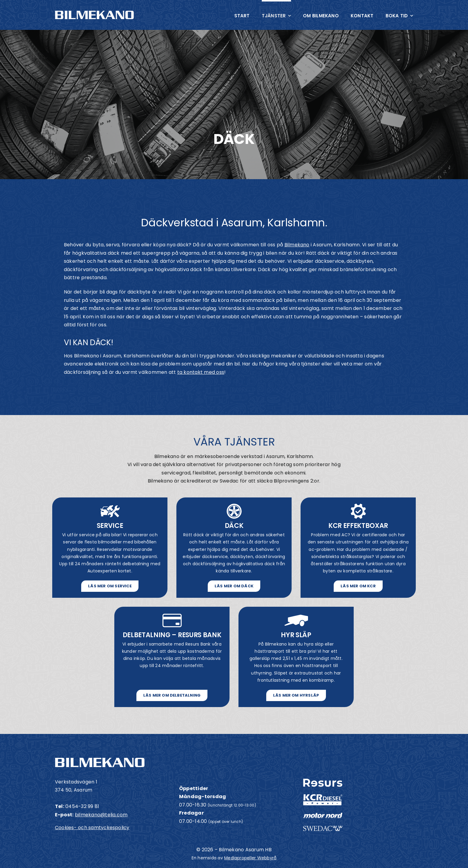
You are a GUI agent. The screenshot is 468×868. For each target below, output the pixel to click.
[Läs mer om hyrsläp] (296, 695)
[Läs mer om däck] (234, 586)
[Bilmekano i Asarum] (94, 13)
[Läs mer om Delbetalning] (172, 695)
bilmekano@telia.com (101, 815)
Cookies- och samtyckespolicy (92, 828)
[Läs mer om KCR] (358, 586)
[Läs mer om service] (110, 586)
